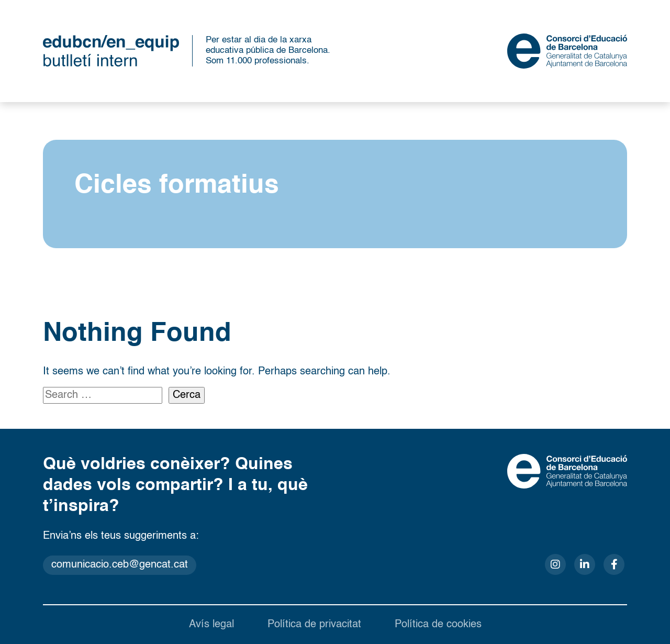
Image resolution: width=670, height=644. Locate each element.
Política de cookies (438, 625)
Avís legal (211, 625)
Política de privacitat (314, 625)
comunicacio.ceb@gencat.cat (120, 565)
